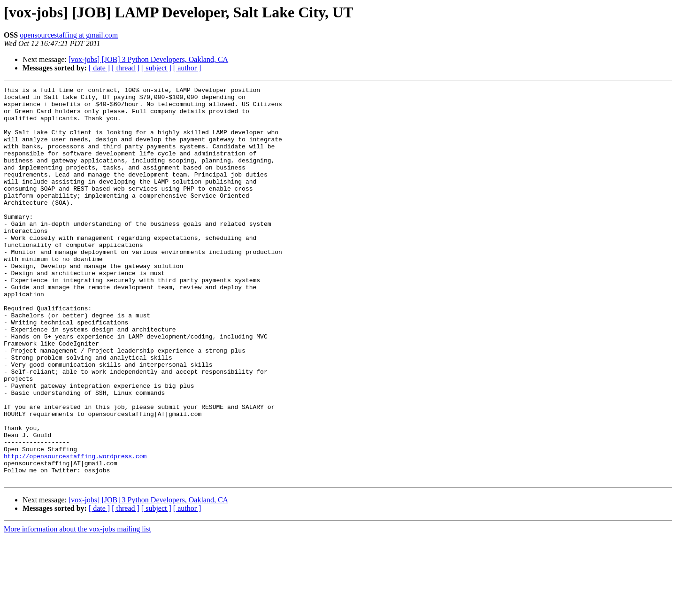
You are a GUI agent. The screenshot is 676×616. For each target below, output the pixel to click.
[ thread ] (126, 68)
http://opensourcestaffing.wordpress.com (75, 531)
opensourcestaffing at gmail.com (69, 35)
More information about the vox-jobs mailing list (77, 608)
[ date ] (99, 68)
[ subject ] (156, 68)
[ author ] (187, 68)
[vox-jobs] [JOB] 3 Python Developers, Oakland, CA (148, 59)
